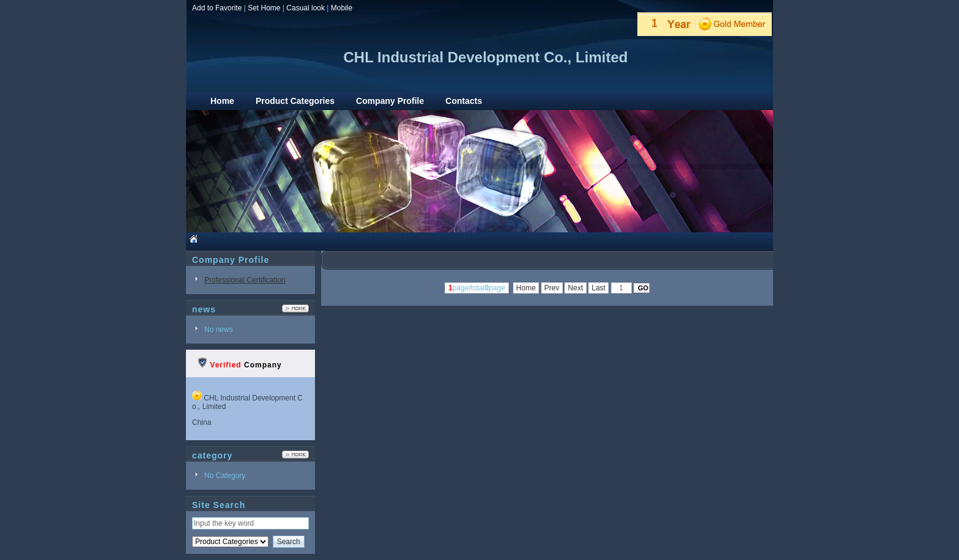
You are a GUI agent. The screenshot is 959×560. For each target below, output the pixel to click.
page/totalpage (477, 288)
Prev (552, 288)
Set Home (264, 8)
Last (598, 288)
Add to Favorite (217, 8)
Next (575, 288)
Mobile (342, 8)
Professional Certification (245, 280)
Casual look (305, 8)
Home (526, 288)
